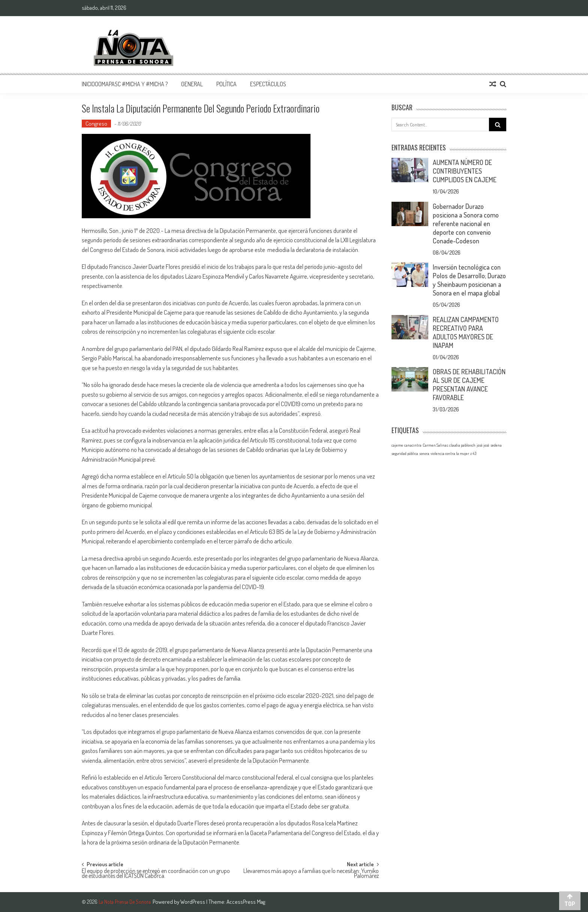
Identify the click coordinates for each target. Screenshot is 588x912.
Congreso (96, 124)
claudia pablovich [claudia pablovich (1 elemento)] (462, 445)
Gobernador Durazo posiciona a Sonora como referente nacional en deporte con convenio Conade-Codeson (466, 223)
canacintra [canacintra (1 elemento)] (413, 445)
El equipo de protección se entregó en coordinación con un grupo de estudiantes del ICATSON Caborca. (156, 874)
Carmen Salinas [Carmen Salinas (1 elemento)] (435, 445)
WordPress (193, 902)
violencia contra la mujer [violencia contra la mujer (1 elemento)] (450, 453)
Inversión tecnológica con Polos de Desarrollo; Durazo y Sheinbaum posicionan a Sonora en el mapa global (469, 280)
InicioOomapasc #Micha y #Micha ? (125, 84)
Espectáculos (268, 84)
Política (226, 84)
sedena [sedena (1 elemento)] (496, 445)
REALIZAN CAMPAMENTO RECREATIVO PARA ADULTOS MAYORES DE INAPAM (466, 332)
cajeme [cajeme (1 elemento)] (397, 445)
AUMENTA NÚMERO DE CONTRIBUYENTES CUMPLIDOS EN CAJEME (465, 171)
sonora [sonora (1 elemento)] (424, 453)
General (192, 84)
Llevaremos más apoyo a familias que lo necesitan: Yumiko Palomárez (311, 874)
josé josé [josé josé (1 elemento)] (483, 445)
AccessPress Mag (246, 902)
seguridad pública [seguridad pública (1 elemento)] (405, 453)
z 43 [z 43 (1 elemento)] (473, 453)
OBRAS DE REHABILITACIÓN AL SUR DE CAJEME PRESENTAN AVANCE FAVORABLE (469, 385)
